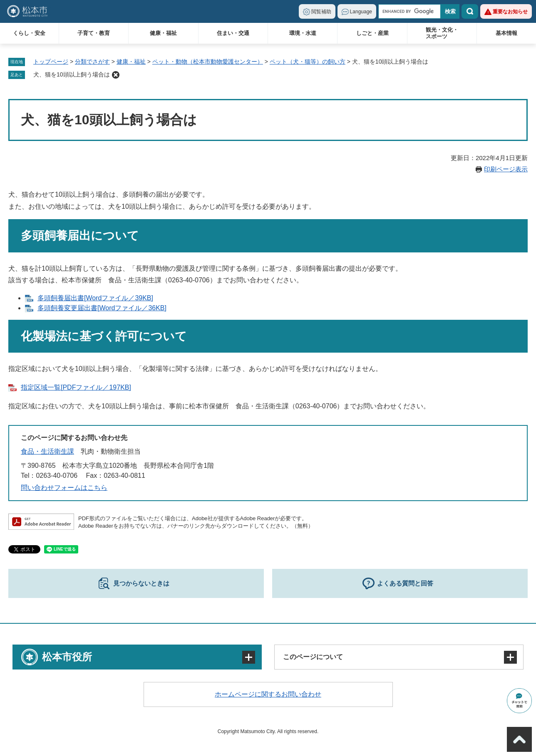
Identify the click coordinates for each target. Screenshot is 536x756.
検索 (470, 11)
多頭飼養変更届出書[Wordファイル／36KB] (102, 308)
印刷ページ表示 (506, 169)
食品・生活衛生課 (47, 451)
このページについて (313, 657)
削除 (116, 75)
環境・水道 (303, 33)
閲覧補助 (321, 12)
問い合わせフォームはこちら (64, 488)
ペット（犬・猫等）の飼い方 (308, 62)
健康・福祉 (163, 33)
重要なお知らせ (510, 12)
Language (361, 12)
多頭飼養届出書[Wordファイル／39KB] (95, 298)
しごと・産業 (372, 33)
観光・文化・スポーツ (442, 33)
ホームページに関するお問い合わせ (268, 694)
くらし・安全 (29, 33)
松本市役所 (67, 657)
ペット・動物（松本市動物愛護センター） (208, 62)
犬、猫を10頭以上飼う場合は (72, 74)
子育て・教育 (94, 33)
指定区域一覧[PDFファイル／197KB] (76, 387)
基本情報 (506, 33)
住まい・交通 (233, 33)
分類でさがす (92, 62)
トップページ (51, 62)
